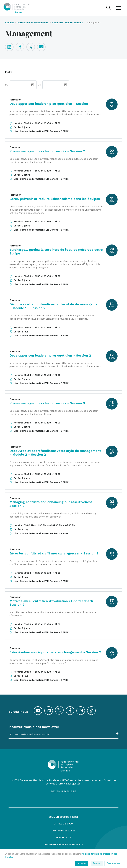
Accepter (82, 863)
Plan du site (63, 838)
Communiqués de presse (64, 817)
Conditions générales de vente (64, 845)
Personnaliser (113, 863)
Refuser (97, 863)
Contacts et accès (64, 831)
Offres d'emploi (64, 824)
